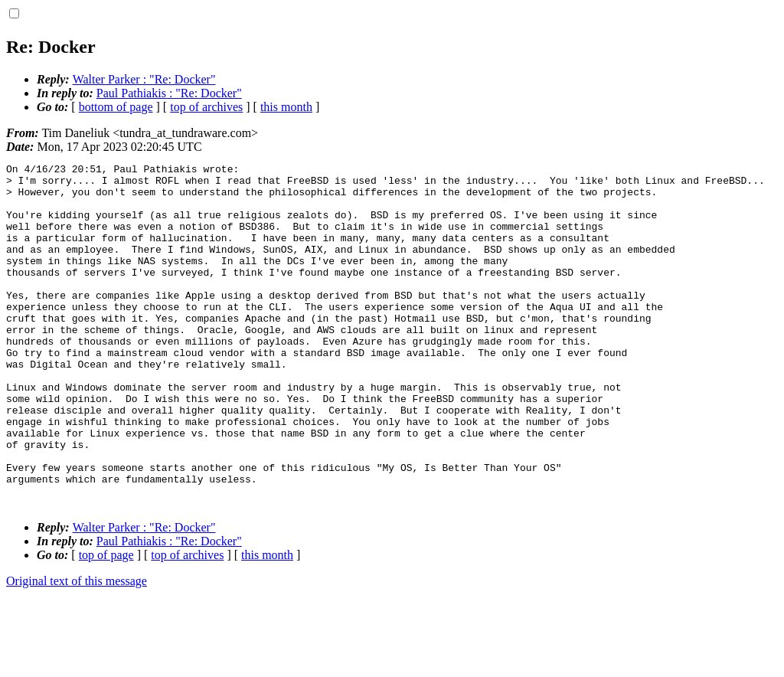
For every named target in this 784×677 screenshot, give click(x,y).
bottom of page (116, 107)
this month (286, 107)
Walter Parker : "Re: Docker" (144, 79)
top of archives (206, 107)
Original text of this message (77, 650)
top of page (106, 624)
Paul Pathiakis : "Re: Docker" (169, 93)
